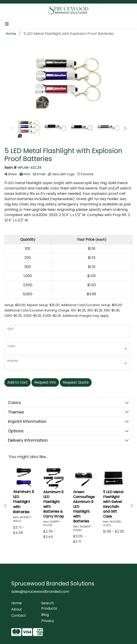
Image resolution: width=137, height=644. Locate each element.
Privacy (48, 621)
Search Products (49, 606)
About (17, 609)
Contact (19, 615)
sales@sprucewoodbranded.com (40, 592)
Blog (45, 615)
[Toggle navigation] (7, 24)
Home (17, 603)
